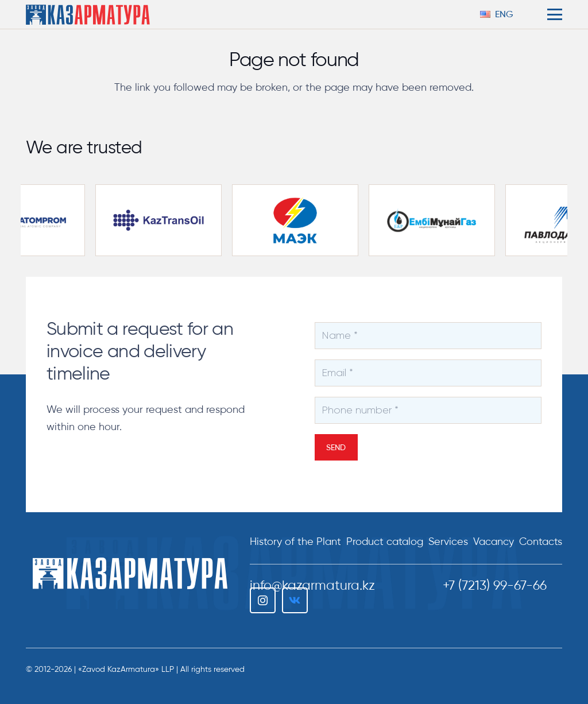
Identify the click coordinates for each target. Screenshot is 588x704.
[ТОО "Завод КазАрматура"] (130, 573)
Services (448, 541)
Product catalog (385, 541)
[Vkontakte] (295, 600)
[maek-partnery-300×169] (302, 220)
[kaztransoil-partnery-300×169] (165, 220)
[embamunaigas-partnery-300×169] (439, 220)
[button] (502, 14)
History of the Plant (295, 541)
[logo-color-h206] (88, 15)
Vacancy (494, 541)
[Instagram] (263, 600)
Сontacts (541, 541)
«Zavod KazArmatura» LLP (126, 669)
